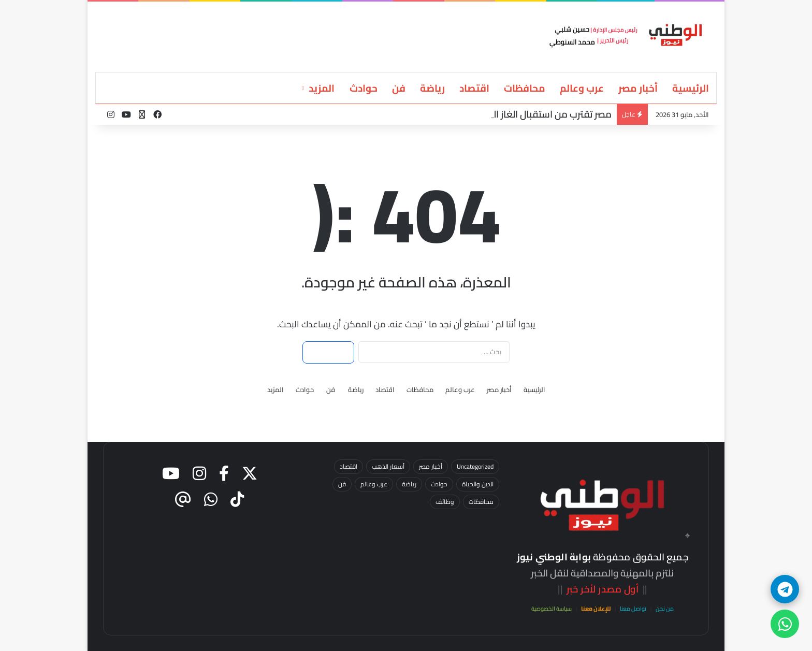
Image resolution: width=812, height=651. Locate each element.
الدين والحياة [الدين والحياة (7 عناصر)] (478, 484)
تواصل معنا (633, 609)
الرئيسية (691, 88)
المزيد (322, 88)
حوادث (364, 88)
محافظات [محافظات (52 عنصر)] (481, 502)
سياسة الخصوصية (552, 609)
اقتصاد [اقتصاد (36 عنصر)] (349, 466)
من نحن (665, 609)
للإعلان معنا (596, 609)
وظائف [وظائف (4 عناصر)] (445, 502)
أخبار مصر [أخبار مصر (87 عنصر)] (431, 466)
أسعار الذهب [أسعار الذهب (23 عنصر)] (388, 466)
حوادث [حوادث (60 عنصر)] (439, 484)
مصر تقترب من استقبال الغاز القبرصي (539, 114)
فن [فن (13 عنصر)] (342, 484)
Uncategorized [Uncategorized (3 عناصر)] (475, 466)
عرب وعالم (582, 88)
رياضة (432, 88)
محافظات (525, 88)
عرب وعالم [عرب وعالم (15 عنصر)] (374, 484)
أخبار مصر (638, 88)
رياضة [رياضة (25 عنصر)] (409, 484)
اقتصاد (474, 88)
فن (399, 88)
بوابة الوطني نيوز (554, 557)
